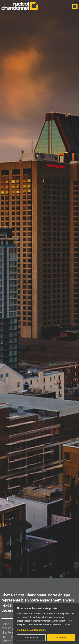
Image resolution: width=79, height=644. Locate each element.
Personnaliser (31, 638)
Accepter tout (61, 638)
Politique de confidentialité (31, 630)
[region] (46, 624)
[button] (75, 7)
